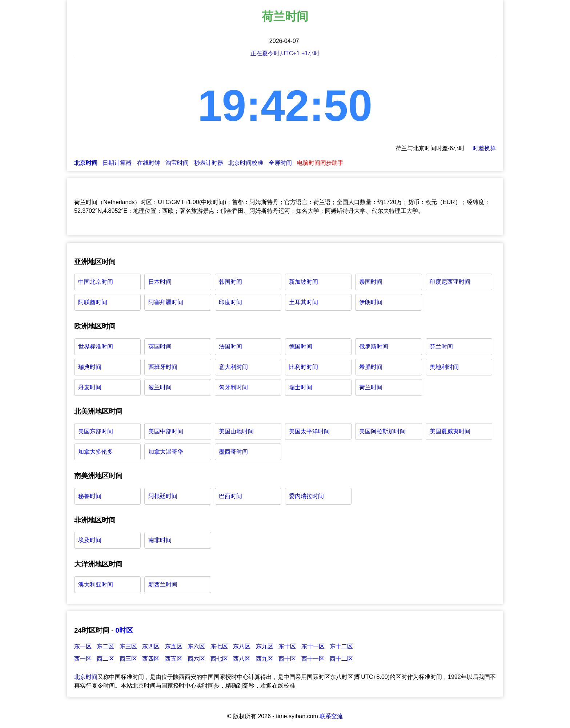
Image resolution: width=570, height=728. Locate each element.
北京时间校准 (246, 163)
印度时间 (230, 302)
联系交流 (331, 716)
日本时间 (160, 282)
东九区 (265, 646)
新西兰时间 (163, 584)
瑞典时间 (90, 367)
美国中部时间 (166, 431)
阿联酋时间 (93, 302)
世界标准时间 (96, 347)
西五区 (174, 659)
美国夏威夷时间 (450, 431)
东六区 (196, 646)
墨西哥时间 (233, 452)
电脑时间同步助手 (320, 163)
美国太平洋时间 (309, 431)
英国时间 (160, 347)
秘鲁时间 (90, 496)
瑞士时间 (301, 387)
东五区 (174, 646)
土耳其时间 (304, 302)
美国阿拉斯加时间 (382, 431)
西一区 (83, 659)
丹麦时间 (90, 387)
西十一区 (313, 659)
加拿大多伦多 (96, 452)
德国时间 (301, 347)
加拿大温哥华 (166, 452)
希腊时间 (371, 367)
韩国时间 (230, 282)
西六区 (196, 659)
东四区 (151, 646)
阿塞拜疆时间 (166, 302)
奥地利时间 (444, 367)
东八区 (242, 646)
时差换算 (484, 148)
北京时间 (86, 677)
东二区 (105, 646)
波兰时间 (160, 387)
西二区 (105, 659)
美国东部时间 (96, 431)
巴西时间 (230, 496)
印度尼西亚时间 (450, 282)
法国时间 (230, 347)
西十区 (287, 659)
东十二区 (341, 646)
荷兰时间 (371, 387)
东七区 (219, 646)
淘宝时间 (177, 163)
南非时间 (160, 540)
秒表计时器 (209, 163)
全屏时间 (280, 163)
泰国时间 (371, 282)
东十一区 (313, 646)
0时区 (124, 630)
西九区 (265, 659)
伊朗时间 (371, 302)
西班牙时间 (163, 367)
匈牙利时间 (233, 387)
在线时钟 (149, 163)
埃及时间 (90, 540)
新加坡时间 (304, 282)
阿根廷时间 (163, 496)
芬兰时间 (441, 347)
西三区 (128, 659)
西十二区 (341, 659)
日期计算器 (117, 163)
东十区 (287, 646)
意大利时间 (233, 367)
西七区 (219, 659)
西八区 (242, 659)
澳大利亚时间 (96, 584)
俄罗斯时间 (374, 347)
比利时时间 (304, 367)
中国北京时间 (96, 282)
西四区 (151, 659)
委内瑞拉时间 (306, 496)
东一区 (83, 646)
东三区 (128, 646)
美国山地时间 (236, 431)
